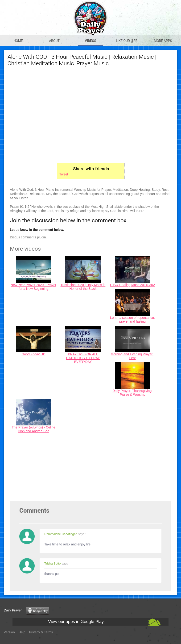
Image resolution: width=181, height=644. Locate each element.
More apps (163, 41)
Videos (91, 41)
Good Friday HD (33, 354)
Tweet (64, 174)
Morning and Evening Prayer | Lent (133, 356)
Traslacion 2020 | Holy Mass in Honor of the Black (83, 287)
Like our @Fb (127, 41)
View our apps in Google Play (76, 622)
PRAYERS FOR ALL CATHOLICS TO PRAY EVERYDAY (83, 358)
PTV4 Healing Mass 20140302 (132, 285)
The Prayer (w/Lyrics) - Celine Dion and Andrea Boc (34, 429)
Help (22, 632)
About (54, 41)
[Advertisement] (90, 468)
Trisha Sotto (53, 563)
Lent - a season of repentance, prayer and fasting (132, 320)
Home (18, 41)
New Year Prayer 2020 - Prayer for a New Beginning (33, 287)
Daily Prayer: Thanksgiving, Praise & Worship (132, 393)
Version (9, 632)
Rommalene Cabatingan (61, 534)
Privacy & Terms (41, 632)
